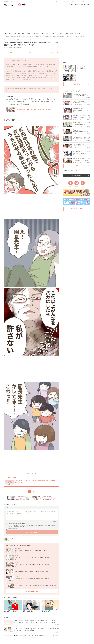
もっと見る (77, 84)
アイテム (35, 33)
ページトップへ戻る (77, 209)
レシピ (64, 1)
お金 (19, 33)
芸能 (53, 33)
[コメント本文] (32, 515)
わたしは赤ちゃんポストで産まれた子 (22, 40)
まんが (73, 1)
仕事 (15, 33)
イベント (48, 33)
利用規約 (10, 529)
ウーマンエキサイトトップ (72, 4)
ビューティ (69, 1)
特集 (65, 63)
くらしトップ (9, 33)
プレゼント (81, 1)
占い (77, 1)
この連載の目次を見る (32, 591)
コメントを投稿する (32, 532)
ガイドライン (18, 527)
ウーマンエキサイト (17, 48)
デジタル (77, 33)
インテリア (29, 33)
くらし (60, 1)
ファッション (60, 33)
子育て (56, 1)
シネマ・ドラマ (69, 33)
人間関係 (42, 33)
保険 (23, 33)
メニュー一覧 (87, 1)
